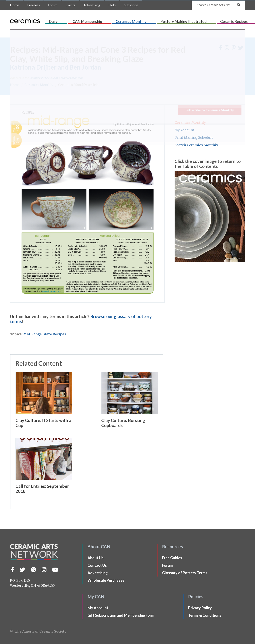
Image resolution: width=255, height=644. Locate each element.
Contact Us (97, 565)
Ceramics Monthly (129, 20)
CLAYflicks (227, 20)
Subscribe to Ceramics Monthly (210, 110)
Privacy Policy (200, 608)
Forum (53, 5)
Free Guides (172, 558)
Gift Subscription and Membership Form (121, 615)
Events (70, 5)
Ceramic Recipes (204, 20)
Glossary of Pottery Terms (185, 573)
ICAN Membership (98, 20)
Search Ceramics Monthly (196, 145)
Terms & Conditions (205, 615)
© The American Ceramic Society (38, 631)
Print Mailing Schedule (194, 137)
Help (112, 5)
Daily (78, 20)
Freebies (34, 5)
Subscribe (131, 5)
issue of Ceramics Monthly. (56, 78)
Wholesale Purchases (106, 580)
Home (14, 5)
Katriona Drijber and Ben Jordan (56, 67)
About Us (96, 558)
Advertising (92, 5)
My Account (184, 130)
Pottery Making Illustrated (167, 20)
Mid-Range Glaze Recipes (45, 334)
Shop (241, 20)
